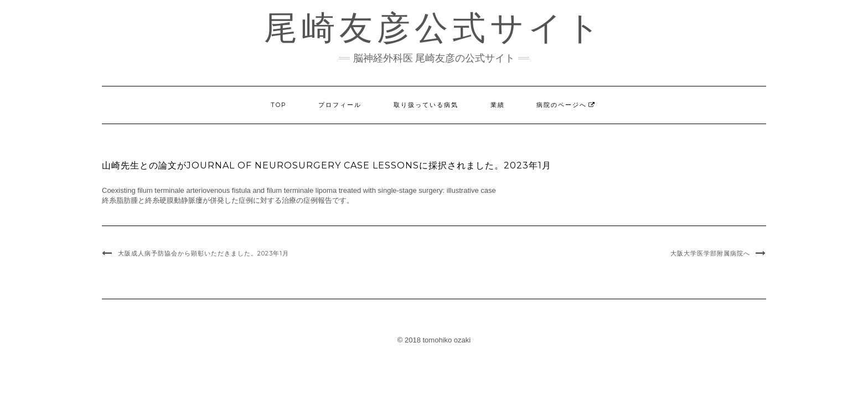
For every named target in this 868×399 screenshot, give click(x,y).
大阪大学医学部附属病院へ (710, 253)
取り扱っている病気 (426, 105)
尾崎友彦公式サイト (434, 28)
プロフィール (340, 105)
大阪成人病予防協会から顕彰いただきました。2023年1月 (203, 253)
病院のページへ (562, 105)
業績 (498, 105)
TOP (279, 105)
